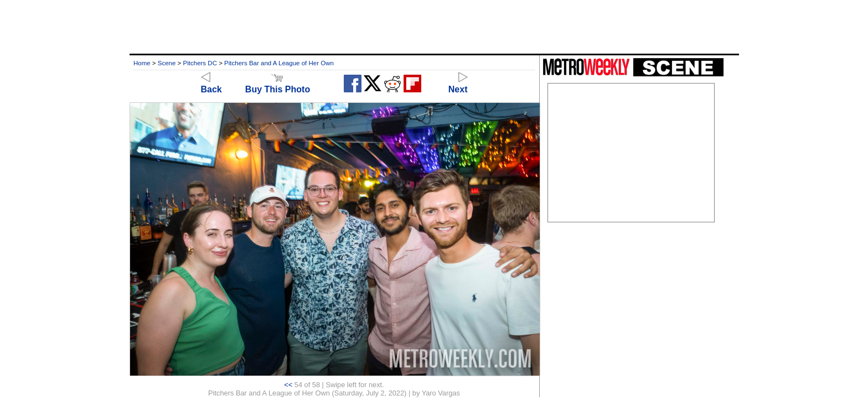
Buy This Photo (278, 84)
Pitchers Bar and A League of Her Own (279, 63)
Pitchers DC (200, 63)
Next (458, 84)
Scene (167, 63)
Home (142, 63)
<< (288, 385)
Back (211, 84)
